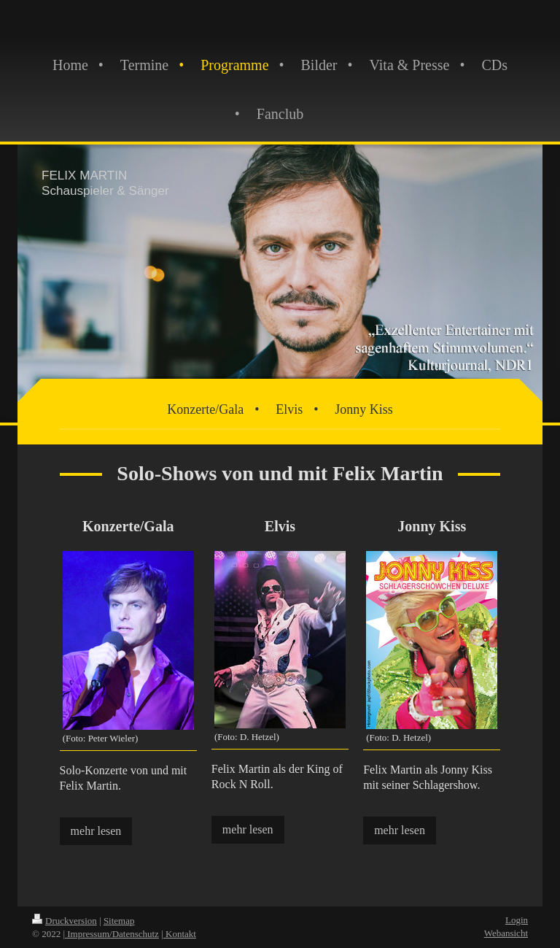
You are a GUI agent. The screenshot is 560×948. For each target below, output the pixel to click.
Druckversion (65, 921)
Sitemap (119, 921)
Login (517, 920)
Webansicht (506, 933)
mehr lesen (96, 831)
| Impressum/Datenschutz (111, 934)
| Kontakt (179, 934)
